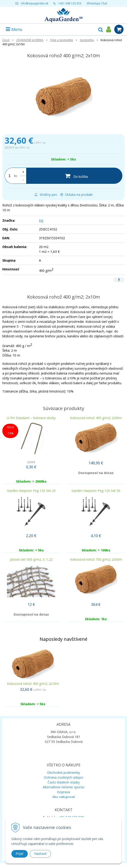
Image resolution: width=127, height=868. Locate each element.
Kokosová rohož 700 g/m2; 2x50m (96, 559)
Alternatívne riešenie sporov (63, 787)
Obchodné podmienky (63, 773)
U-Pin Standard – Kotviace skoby (31, 418)
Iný (41, 220)
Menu (14, 29)
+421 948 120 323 (70, 3)
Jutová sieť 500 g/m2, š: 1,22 (31, 559)
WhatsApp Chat (97, 3)
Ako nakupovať (64, 797)
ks (16, 176)
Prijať (20, 854)
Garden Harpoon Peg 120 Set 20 (31, 491)
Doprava (63, 792)
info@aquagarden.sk (35, 3)
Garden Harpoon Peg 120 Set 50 (96, 491)
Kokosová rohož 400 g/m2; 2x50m (96, 418)
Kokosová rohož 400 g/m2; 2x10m (33, 684)
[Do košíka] (74, 176)
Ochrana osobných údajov (63, 777)
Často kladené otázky (64, 782)
